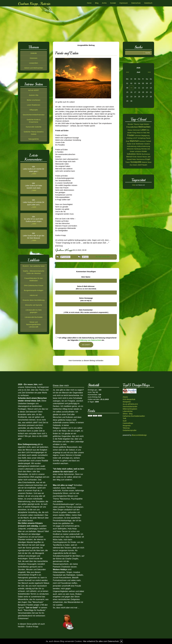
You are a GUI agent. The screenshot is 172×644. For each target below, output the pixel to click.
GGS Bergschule (129, 399)
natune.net (34, 295)
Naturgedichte (34, 139)
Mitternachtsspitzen (130, 409)
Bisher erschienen (34, 100)
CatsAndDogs (128, 423)
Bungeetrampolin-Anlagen (34, 290)
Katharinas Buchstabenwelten (134, 416)
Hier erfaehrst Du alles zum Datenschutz (101, 641)
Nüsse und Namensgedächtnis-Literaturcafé (34, 324)
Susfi (125, 421)
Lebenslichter (128, 411)
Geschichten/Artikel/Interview (34, 115)
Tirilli (124, 418)
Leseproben (34, 63)
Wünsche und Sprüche (34, 305)
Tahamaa (126, 428)
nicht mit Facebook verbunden (58, 257)
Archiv (104, 3)
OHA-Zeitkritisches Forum (34, 285)
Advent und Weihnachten (34, 68)
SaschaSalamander (130, 407)
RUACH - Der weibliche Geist (34, 266)
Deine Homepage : (86, 299)
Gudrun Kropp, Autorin (34, 4)
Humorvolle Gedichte (34, 127)
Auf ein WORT (34, 90)
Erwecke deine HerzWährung (34, 300)
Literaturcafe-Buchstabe (34, 317)
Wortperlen (127, 402)
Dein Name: (86, 277)
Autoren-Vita (34, 95)
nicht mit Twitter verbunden (79, 257)
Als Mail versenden (103, 257)
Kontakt (113, 3)
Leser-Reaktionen (34, 105)
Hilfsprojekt (34, 110)
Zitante (125, 397)
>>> (149, 72)
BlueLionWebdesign (139, 435)
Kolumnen (34, 58)
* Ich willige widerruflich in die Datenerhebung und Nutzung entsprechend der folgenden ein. (86, 339)
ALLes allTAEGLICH (130, 404)
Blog (97, 3)
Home (89, 3)
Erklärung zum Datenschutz (90, 340)
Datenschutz (136, 3)
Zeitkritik (34, 53)
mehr (34, 174)
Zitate (134, 185)
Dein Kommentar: (86, 311)
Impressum (124, 3)
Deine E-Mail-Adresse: (86, 288)
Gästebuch (148, 3)
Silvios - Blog (128, 414)
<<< (128, 72)
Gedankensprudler (130, 430)
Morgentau (127, 426)
